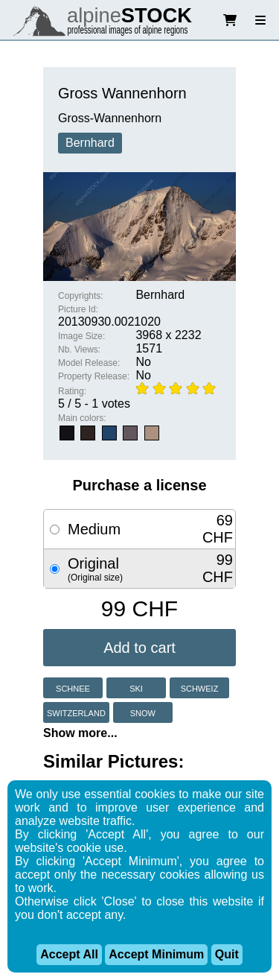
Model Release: (89, 363)
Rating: (72, 391)
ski (136, 687)
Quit (227, 954)
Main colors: (82, 418)
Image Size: (81, 336)
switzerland (76, 712)
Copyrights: (81, 296)
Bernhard (90, 143)
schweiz (200, 687)
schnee (73, 687)
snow (143, 712)
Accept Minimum (156, 954)
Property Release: (94, 376)
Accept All (69, 954)
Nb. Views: (79, 350)
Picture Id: (78, 309)
